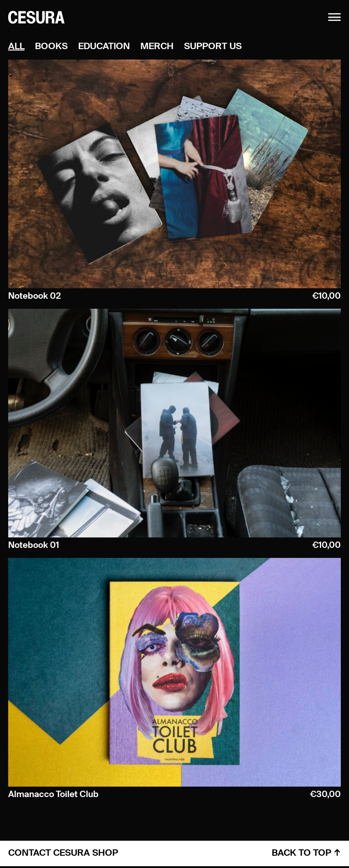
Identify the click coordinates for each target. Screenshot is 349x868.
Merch (157, 47)
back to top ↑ (306, 853)
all (16, 47)
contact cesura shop (63, 853)
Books (51, 47)
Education (104, 47)
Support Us (213, 47)
